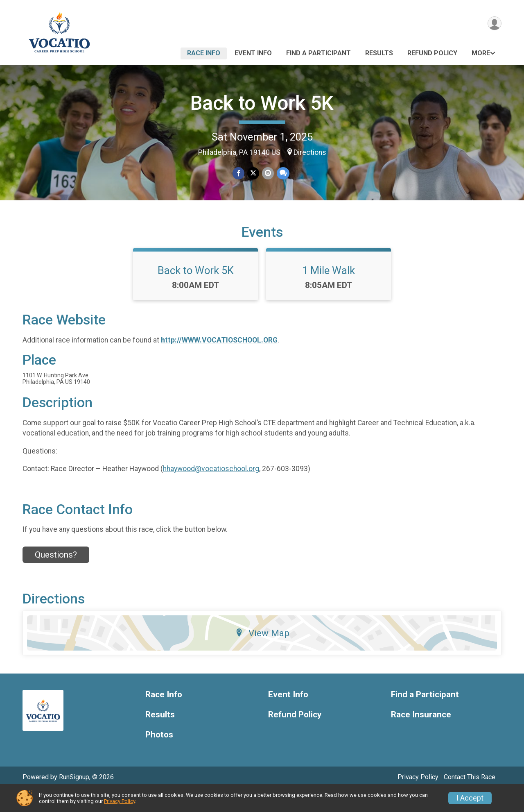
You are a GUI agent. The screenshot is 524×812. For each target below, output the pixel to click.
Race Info (204, 53)
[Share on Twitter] (253, 174)
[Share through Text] (282, 174)
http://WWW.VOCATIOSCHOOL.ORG (219, 360)
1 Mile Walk (329, 290)
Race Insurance (421, 735)
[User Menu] (494, 24)
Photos (159, 754)
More (481, 53)
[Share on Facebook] (239, 174)
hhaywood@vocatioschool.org (211, 488)
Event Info (253, 53)
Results (379, 53)
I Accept (470, 798)
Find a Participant (318, 53)
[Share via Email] (268, 174)
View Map (262, 653)
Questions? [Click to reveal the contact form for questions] (56, 574)
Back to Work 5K (262, 103)
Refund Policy (432, 53)
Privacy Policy (120, 801)
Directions (310, 152)
